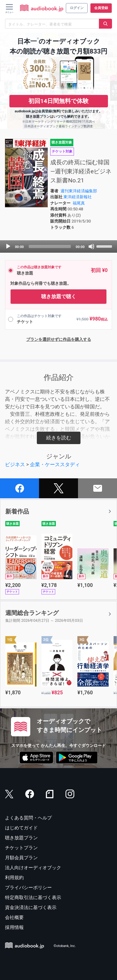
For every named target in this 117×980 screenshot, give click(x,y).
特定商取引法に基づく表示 (33, 898)
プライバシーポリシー (28, 888)
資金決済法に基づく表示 (31, 907)
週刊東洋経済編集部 (79, 191)
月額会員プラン (21, 858)
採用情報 (14, 927)
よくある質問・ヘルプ (28, 818)
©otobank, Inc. (65, 946)
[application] (58, 246)
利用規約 (14, 878)
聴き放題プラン (21, 838)
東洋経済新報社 (78, 197)
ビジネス (15, 464)
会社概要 (14, 917)
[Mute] (91, 246)
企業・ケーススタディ (55, 464)
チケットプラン (21, 848)
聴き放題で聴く (59, 296)
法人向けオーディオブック (33, 868)
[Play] (8, 246)
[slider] (50, 246)
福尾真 (79, 203)
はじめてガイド (21, 828)
